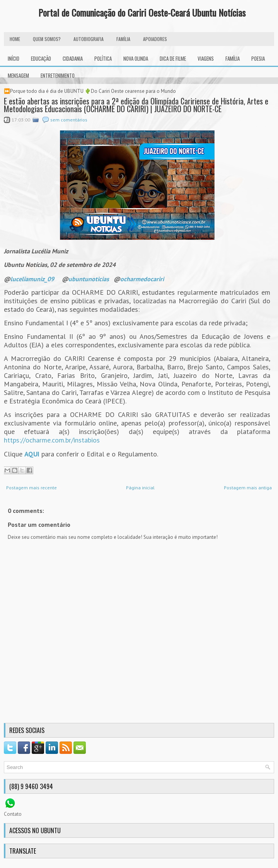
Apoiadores (155, 39)
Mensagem (18, 75)
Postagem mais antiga (248, 488)
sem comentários (69, 120)
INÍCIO (14, 58)
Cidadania (73, 58)
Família (233, 58)
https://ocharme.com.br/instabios (52, 440)
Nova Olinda (136, 58)
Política (103, 58)
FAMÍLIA (123, 39)
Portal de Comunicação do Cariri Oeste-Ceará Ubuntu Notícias (142, 12)
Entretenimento (58, 75)
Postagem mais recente (32, 488)
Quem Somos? (47, 39)
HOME (15, 39)
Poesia (258, 58)
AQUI (32, 454)
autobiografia (89, 39)
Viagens (206, 58)
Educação (41, 58)
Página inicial (140, 488)
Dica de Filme (173, 58)
